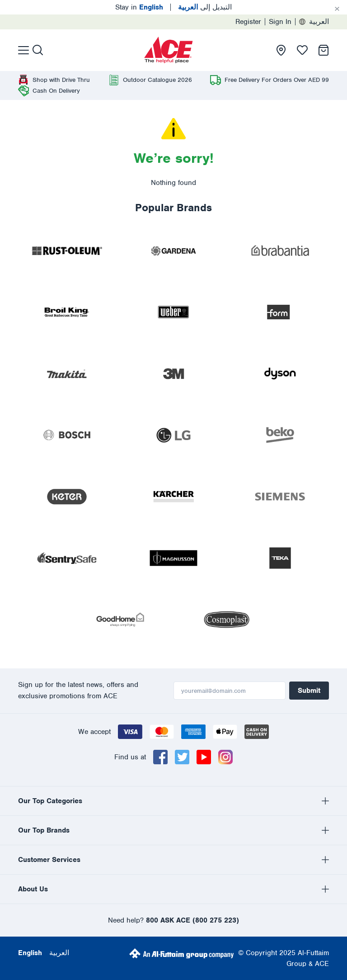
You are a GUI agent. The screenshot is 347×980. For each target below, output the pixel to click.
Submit (309, 691)
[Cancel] (337, 9)
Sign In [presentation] (280, 22)
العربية (314, 22)
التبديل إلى (205, 7)
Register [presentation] (248, 22)
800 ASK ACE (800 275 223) (192, 920)
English (30, 953)
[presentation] (169, 50)
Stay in (139, 7)
